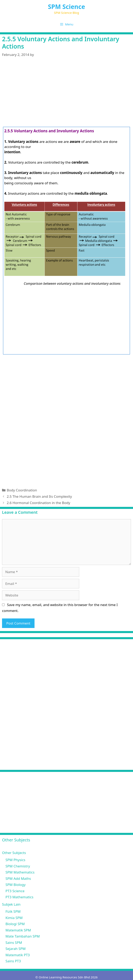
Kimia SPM (14, 918)
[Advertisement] (67, 93)
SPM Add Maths (18, 878)
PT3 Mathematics (19, 897)
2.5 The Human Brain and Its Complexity (39, 496)
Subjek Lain (11, 904)
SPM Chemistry (18, 866)
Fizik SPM (13, 911)
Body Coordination (22, 490)
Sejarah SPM (16, 949)
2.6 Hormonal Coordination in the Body (38, 503)
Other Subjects (14, 853)
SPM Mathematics (20, 872)
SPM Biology (16, 885)
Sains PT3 (13, 961)
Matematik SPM (18, 930)
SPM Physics (15, 860)
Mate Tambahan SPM (23, 936)
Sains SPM (14, 943)
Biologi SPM (15, 924)
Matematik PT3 (18, 955)
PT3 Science (15, 891)
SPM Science (66, 7)
